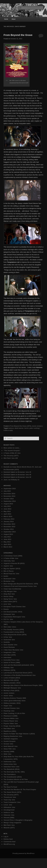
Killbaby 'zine (9, 668)
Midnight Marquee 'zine (12, 688)
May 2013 (7, 542)
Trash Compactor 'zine (12, 802)
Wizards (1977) (9, 828)
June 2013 (7, 539)
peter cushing (34, 428)
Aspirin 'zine (8, 566)
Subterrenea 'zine (10, 764)
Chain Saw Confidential (12, 589)
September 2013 (10, 532)
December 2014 (9, 494)
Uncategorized (9, 810)
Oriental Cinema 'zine (12, 708)
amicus (11, 428)
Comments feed (9, 842)
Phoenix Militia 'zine (11, 718)
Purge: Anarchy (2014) (12, 726)
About (13, 19)
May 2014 (7, 511)
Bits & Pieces (8, 571)
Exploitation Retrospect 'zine (14, 617)
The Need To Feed (10, 787)
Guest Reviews (9, 647)
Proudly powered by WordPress (23, 853)
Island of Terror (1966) (12, 662)
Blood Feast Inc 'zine (11, 574)
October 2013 (8, 529)
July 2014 (7, 506)
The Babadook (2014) (11, 769)
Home (6, 19)
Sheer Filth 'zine (10, 749)
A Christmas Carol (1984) (13, 556)
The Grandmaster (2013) (13, 777)
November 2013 (9, 527)
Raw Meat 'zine (9, 729)
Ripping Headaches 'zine (13, 736)
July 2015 (7, 491)
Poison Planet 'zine (11, 721)
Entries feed (8, 839)
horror (27, 428)
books (6, 576)
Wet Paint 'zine (9, 825)
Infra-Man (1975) (10, 655)
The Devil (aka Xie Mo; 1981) (14, 772)
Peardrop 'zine (9, 711)
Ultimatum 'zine (9, 807)
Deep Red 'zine (9, 594)
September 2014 (10, 501)
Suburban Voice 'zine (11, 767)
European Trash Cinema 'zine (14, 607)
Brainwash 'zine (9, 579)
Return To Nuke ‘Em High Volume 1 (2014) (19, 734)
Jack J (6, 480)
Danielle (7, 467)
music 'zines (8, 696)
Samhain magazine (11, 739)
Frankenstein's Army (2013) (14, 632)
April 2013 (7, 544)
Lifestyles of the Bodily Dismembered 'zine (20, 675)
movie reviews (37, 426)
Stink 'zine (7, 754)
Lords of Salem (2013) (12, 678)
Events (6, 609)
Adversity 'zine (9, 561)
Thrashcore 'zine (10, 797)
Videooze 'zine (9, 815)
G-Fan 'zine (8, 637)
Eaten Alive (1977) (10, 602)
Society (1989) (9, 752)
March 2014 (8, 516)
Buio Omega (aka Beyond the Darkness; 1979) (21, 584)
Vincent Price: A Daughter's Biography (18, 820)
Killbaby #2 (15, 480)
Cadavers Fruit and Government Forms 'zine (20, 586)
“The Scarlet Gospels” (12, 451)
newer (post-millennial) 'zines (14, 701)
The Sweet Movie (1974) (12, 792)
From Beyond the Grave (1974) (21, 426)
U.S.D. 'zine (8, 805)
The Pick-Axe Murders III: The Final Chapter (20, 790)
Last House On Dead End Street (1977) (18, 673)
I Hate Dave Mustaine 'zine (13, 650)
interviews (7, 657)
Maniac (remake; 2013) (12, 683)
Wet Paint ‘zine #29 (11, 458)
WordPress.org (9, 844)
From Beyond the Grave (18, 35)
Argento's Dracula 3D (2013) (14, 563)
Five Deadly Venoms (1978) (14, 630)
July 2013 (7, 537)
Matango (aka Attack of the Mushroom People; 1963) (23, 685)
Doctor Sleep (8, 596)
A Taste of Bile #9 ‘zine (12, 453)
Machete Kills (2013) (11, 680)
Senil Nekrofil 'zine (10, 746)
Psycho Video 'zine (11, 723)
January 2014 (8, 522)
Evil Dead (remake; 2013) (13, 612)
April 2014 (7, 514)
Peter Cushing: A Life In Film (14, 713)
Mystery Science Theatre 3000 (15, 698)
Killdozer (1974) (9, 670)
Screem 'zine (8, 744)
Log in (6, 837)
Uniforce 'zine (9, 812)
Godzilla (7, 642)
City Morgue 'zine (10, 591)
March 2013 (8, 547)
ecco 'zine (7, 604)
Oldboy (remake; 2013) (12, 703)
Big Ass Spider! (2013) (12, 569)
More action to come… (12, 448)
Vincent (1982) (9, 818)
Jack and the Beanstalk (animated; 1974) (19, 665)
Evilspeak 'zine (9, 614)
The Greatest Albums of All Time (16, 779)
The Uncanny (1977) (11, 456)
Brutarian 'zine (9, 581)
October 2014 (8, 499)
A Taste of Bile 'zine (11, 558)
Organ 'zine (8, 706)
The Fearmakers (10, 774)
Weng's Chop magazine (12, 823)
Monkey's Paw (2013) (11, 691)
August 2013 (8, 534)
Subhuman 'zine (10, 762)
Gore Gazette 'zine (10, 645)
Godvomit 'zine (9, 640)
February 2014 (9, 519)
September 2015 (10, 489)
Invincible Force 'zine (11, 660)
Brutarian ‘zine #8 (24, 472)
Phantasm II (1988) (10, 716)
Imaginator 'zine (9, 652)
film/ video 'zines (10, 627)
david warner (19, 428)
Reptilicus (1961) (10, 731)
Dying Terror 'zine (10, 599)
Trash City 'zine (9, 800)
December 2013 (9, 524)
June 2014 (7, 509)
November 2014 (9, 496)
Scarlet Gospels (9, 741)
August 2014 (8, 504)
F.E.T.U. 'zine (8, 619)
